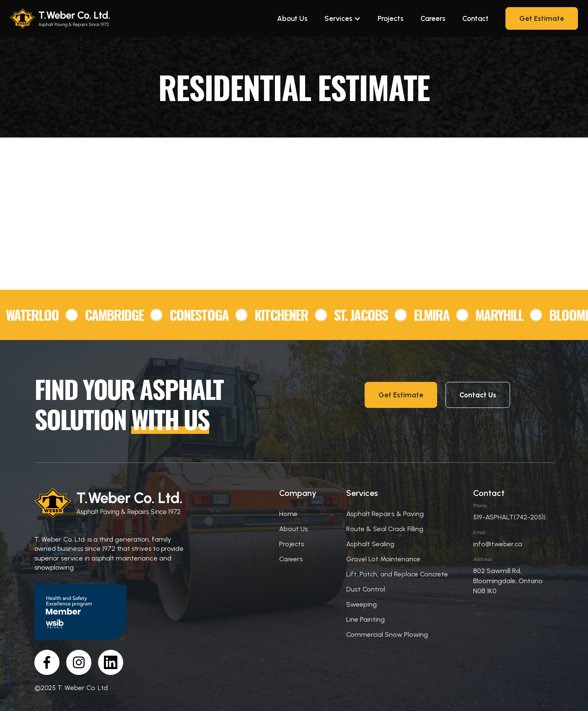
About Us (292, 18)
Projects (391, 18)
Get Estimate (542, 18)
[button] (343, 18)
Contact (475, 18)
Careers (433, 18)
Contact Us (478, 395)
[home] (60, 18)
